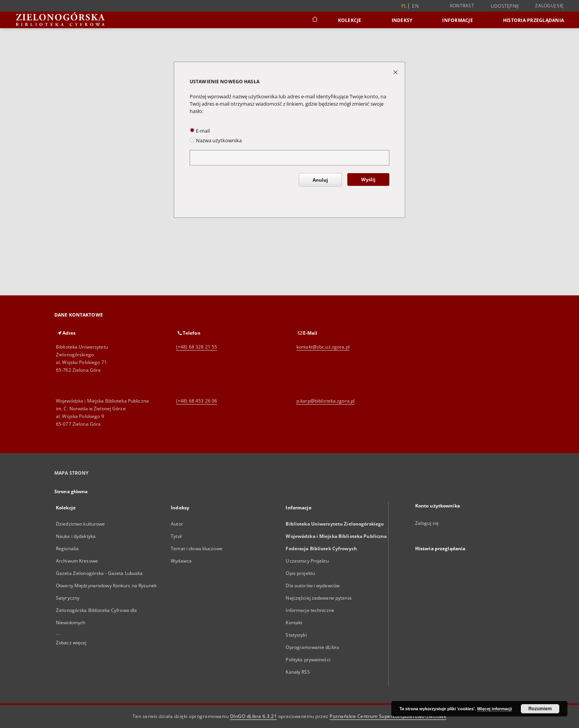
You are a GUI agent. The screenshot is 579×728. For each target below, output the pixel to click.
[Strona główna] (314, 20)
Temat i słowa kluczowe (197, 549)
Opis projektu (300, 573)
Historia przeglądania (534, 20)
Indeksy (402, 20)
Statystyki (296, 635)
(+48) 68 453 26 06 (197, 401)
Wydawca (181, 561)
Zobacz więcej (71, 643)
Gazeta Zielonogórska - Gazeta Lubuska (99, 573)
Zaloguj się (549, 6)
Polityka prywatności (308, 660)
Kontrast (462, 6)
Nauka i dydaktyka (76, 536)
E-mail (200, 131)
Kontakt (294, 623)
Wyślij (368, 179)
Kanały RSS (298, 672)
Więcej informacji (495, 709)
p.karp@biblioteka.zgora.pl (326, 401)
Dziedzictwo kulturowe (81, 524)
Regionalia (67, 549)
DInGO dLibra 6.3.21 (254, 716)
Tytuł (176, 536)
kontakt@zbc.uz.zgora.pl (323, 347)
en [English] (415, 6)
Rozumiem (540, 709)
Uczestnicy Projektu (307, 561)
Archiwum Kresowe (77, 561)
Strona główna (71, 491)
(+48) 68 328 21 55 (197, 347)
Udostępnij (505, 6)
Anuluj (320, 180)
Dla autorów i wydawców (313, 586)
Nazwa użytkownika (216, 141)
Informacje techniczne (310, 610)
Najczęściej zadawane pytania (318, 598)
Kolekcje (350, 20)
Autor (177, 524)
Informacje (458, 20)
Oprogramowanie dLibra (312, 647)
